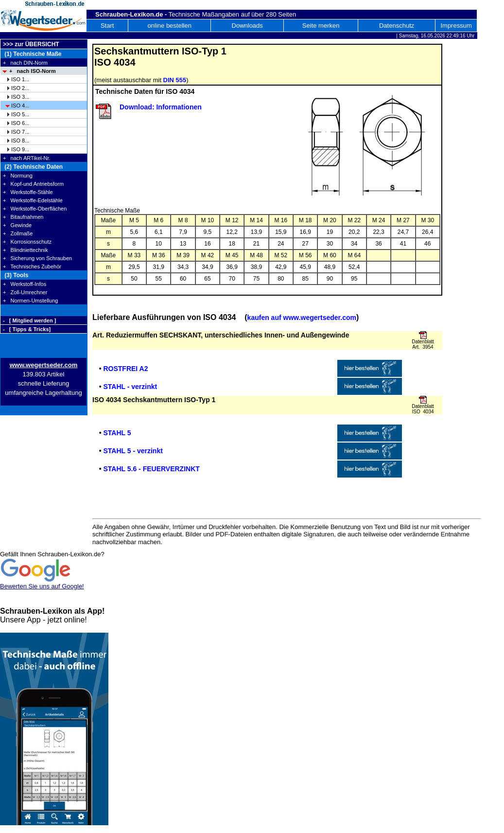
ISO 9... (20, 149)
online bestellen (170, 26)
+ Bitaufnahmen (23, 217)
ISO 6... (20, 123)
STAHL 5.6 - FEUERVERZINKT (151, 469)
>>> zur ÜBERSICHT (31, 44)
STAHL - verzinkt (130, 387)
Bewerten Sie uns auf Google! (42, 586)
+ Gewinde (17, 225)
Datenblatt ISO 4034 (423, 409)
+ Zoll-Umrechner (25, 292)
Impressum (456, 26)
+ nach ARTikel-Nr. (27, 158)
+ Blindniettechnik (26, 250)
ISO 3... (20, 97)
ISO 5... (20, 114)
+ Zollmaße (18, 233)
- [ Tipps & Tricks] (27, 329)
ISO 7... (20, 132)
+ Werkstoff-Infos (25, 284)
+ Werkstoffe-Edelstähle (33, 200)
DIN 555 (175, 80)
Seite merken (321, 26)
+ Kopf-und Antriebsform (33, 184)
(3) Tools (16, 275)
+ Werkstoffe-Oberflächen (35, 209)
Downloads (247, 26)
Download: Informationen (161, 107)
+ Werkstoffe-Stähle (28, 192)
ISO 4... (20, 106)
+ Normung (18, 176)
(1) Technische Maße (32, 54)
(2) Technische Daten (33, 167)
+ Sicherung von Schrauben (37, 258)
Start (107, 26)
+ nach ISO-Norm (33, 71)
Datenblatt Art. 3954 (423, 344)
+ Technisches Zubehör (32, 266)
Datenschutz (397, 26)
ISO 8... (20, 141)
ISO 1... (20, 79)
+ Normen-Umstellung (30, 301)
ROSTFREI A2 (125, 369)
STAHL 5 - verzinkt (133, 451)
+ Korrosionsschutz (27, 242)
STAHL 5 (117, 433)
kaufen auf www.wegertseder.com (302, 318)
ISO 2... (20, 88)
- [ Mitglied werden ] (29, 320)
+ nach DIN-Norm (25, 63)
